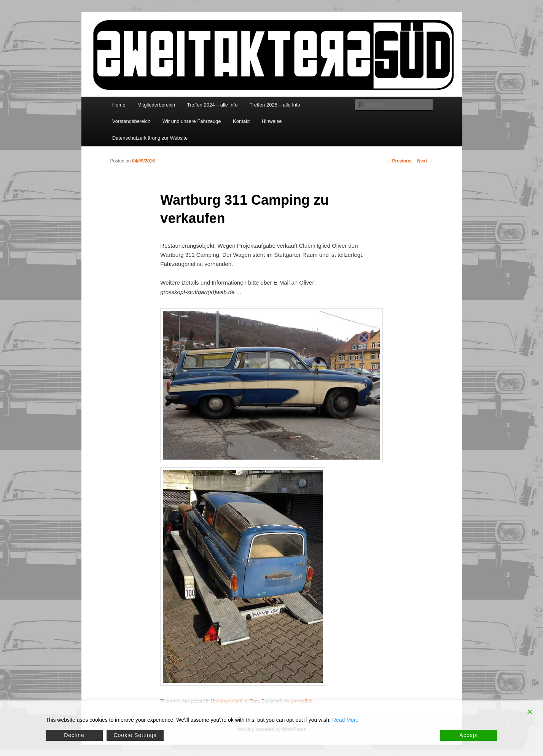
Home (119, 105)
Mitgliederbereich (156, 105)
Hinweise (272, 121)
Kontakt (241, 121)
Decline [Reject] (74, 735)
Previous (399, 161)
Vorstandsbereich (131, 121)
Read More (345, 720)
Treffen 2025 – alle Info (275, 105)
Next (425, 161)
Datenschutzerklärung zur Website (150, 138)
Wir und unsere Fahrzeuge (192, 121)
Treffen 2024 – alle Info (212, 105)
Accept (469, 735)
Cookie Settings (135, 735)
